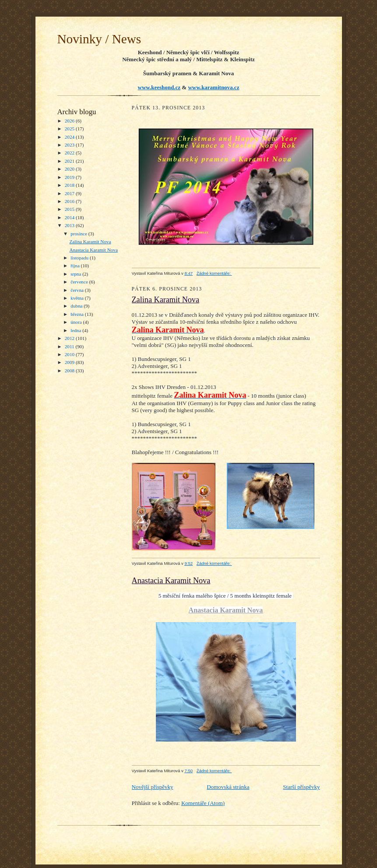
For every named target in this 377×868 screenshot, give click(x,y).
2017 (70, 193)
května (78, 298)
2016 (70, 201)
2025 (70, 129)
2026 (70, 121)
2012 (70, 338)
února (77, 322)
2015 (70, 209)
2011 (70, 346)
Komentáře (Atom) (203, 803)
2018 (70, 185)
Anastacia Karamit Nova (93, 250)
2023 (70, 145)
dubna (77, 306)
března (78, 314)
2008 (70, 371)
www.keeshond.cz (159, 87)
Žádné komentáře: (214, 273)
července (80, 282)
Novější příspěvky (153, 787)
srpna (76, 274)
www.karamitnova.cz (213, 87)
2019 (70, 177)
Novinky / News (99, 39)
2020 (70, 169)
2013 (70, 225)
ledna (76, 330)
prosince (79, 234)
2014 (70, 217)
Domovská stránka (228, 787)
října (76, 266)
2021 (70, 161)
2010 (70, 354)
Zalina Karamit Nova (90, 241)
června (78, 290)
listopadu (80, 258)
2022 (70, 153)
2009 (70, 362)
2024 (70, 137)
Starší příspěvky (301, 787)
